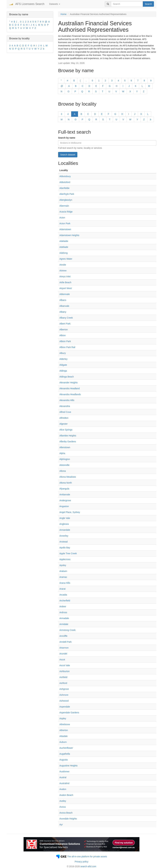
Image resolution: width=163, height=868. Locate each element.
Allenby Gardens (68, 441)
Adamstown (65, 229)
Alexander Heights (68, 383)
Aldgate (63, 365)
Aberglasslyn (66, 200)
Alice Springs (66, 430)
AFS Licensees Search (30, 4)
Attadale (63, 736)
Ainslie (63, 265)
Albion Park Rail (67, 347)
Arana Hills (65, 583)
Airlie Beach (65, 282)
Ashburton (64, 671)
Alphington (65, 459)
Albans (63, 300)
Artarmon (64, 648)
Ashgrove (64, 689)
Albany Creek (66, 318)
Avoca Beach (66, 813)
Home (63, 14)
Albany (63, 312)
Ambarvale (65, 495)
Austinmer (64, 771)
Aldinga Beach (67, 377)
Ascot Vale (65, 665)
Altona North (66, 483)
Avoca (62, 807)
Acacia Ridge (66, 212)
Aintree (63, 271)
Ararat (62, 589)
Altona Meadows (68, 477)
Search (148, 4)
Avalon (63, 789)
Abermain (64, 206)
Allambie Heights (68, 436)
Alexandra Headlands (70, 394)
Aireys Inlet (65, 276)
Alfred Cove (65, 412)
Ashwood (64, 701)
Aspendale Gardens (69, 713)
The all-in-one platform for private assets (87, 857)
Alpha (62, 453)
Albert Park (65, 324)
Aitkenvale (65, 294)
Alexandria (65, 406)
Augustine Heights (68, 766)
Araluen (63, 571)
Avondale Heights (68, 819)
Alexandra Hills (67, 400)
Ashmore (64, 695)
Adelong (63, 253)
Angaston (64, 506)
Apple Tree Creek (68, 553)
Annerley (64, 536)
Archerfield (65, 601)
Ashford (63, 683)
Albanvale (64, 306)
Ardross (63, 612)
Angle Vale (65, 518)
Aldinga (63, 371)
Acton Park (65, 223)
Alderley (63, 359)
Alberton (64, 330)
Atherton (64, 730)
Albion (62, 335)
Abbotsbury (65, 176)
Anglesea (64, 524)
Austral (63, 777)
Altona (63, 471)
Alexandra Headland (69, 388)
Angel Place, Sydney (70, 512)
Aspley (63, 718)
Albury (63, 353)
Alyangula (64, 489)
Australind (64, 783)
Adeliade (64, 247)
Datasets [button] (55, 4)
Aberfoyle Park (67, 194)
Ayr (61, 825)
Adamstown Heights (69, 235)
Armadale (64, 618)
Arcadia (63, 595)
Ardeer (63, 606)
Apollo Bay (65, 548)
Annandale (65, 530)
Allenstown (65, 447)
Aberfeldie (64, 188)
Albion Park (65, 341)
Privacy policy (81, 862)
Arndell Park (65, 642)
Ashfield (63, 677)
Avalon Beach (66, 795)
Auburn (63, 742)
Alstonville (64, 465)
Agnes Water (66, 259)
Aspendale (65, 707)
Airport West (66, 288)
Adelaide (64, 241)
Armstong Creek (67, 630)
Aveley (63, 801)
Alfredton (64, 418)
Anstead (63, 542)
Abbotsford (65, 182)
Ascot (62, 660)
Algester (63, 424)
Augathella (65, 754)
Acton (62, 218)
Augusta (63, 760)
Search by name (67, 138)
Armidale (64, 624)
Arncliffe (63, 636)
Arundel (63, 654)
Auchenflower (66, 748)
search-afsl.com (88, 866)
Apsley (63, 565)
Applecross (65, 559)
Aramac (63, 577)
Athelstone (65, 724)
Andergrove (65, 500)
